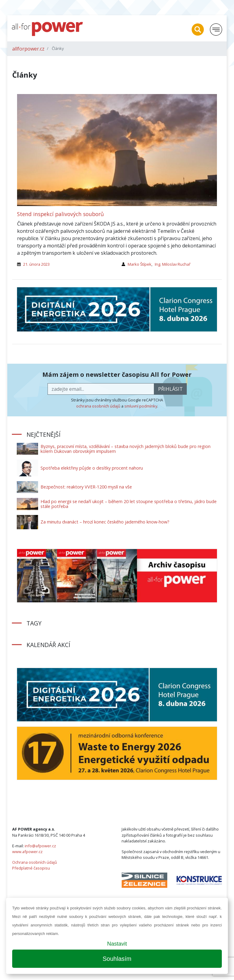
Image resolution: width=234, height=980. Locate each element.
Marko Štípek (140, 264)
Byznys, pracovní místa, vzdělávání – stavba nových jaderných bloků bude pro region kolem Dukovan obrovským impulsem (126, 449)
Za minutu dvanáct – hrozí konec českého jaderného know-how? (105, 522)
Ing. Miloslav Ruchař (173, 264)
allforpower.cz (28, 49)
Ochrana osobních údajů (35, 862)
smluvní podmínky (141, 406)
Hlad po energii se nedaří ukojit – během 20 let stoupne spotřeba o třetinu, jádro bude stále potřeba (129, 504)
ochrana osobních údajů (98, 406)
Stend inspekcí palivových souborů (60, 214)
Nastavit (117, 944)
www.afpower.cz (27, 852)
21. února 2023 (36, 264)
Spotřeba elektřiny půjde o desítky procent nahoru (92, 468)
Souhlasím (117, 959)
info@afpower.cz (40, 846)
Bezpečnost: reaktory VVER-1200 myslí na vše (86, 487)
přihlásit (170, 389)
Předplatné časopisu (31, 868)
